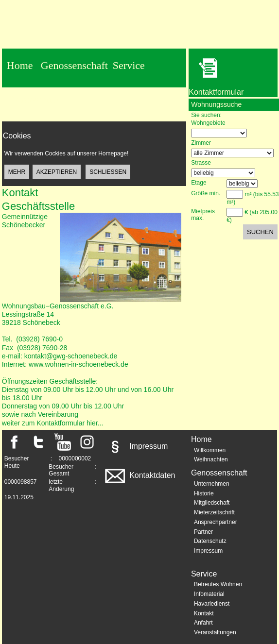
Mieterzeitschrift (214, 512)
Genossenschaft (74, 65)
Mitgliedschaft (212, 503)
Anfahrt (203, 623)
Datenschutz (33, 99)
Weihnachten (211, 459)
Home (20, 65)
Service (129, 65)
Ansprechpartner (216, 522)
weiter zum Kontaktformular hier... (53, 423)
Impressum (136, 446)
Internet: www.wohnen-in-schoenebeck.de (65, 364)
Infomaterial (209, 594)
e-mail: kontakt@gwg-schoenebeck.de (60, 356)
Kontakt (204, 613)
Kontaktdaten (139, 475)
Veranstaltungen (215, 632)
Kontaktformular (216, 72)
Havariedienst (212, 604)
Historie (204, 493)
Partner (203, 532)
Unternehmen (212, 484)
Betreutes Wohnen (218, 584)
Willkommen (210, 450)
